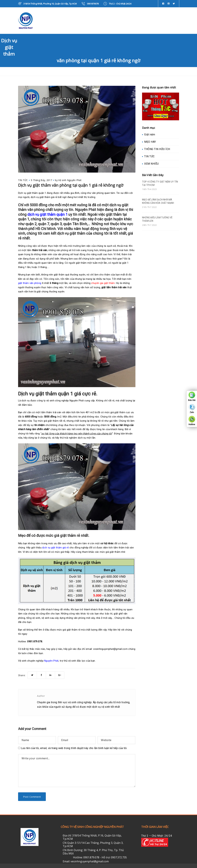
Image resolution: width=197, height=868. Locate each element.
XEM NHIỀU (152, 164)
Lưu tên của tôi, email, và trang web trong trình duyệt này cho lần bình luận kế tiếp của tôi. (74, 748)
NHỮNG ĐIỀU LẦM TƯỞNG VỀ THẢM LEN (157, 219)
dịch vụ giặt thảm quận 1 (47, 214)
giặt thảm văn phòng (30, 283)
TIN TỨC (23, 180)
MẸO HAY (150, 142)
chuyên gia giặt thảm (103, 283)
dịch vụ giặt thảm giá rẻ (55, 548)
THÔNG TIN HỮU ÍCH (157, 149)
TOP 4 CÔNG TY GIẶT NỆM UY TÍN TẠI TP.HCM (160, 183)
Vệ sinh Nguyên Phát (70, 180)
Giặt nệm (150, 134)
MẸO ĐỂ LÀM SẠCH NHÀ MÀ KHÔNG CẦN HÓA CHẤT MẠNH (158, 201)
